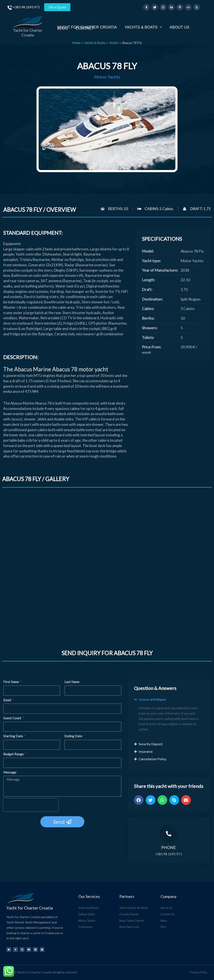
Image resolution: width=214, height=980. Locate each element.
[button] (169, 702)
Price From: (152, 347)
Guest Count (13, 718)
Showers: (150, 328)
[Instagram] (163, 7)
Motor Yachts (107, 77)
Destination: (152, 299)
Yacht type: (151, 261)
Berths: (148, 318)
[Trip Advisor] (188, 7)
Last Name (72, 682)
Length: (149, 280)
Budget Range (14, 754)
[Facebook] (146, 7)
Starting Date (13, 736)
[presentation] (31, 805)
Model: (148, 251)
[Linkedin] (172, 7)
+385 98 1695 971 (26, 7)
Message (10, 772)
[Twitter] (155, 7)
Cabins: (148, 309)
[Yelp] (197, 7)
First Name (11, 682)
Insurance (146, 751)
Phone (168, 847)
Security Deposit (151, 744)
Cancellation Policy (153, 759)
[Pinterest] (180, 7)
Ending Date (74, 736)
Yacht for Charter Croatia (28, 33)
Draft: (147, 289)
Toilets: (148, 337)
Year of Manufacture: (160, 270)
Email (7, 700)
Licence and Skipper (153, 699)
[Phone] (169, 834)
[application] (160, 27)
